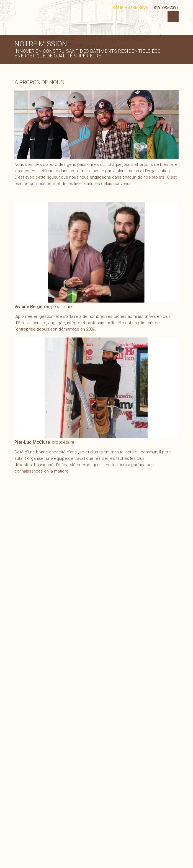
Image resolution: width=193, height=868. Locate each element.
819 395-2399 (166, 7)
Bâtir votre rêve (130, 7)
